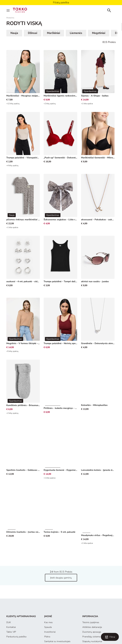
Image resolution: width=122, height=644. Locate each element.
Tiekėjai (48, 627)
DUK (9, 603)
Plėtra (47, 618)
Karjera (48, 632)
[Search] (109, 10)
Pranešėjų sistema (91, 618)
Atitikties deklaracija (92, 608)
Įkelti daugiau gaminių (61, 559)
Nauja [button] (14, 33)
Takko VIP (11, 613)
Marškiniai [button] (53, 33)
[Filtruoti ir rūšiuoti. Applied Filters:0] (110, 637)
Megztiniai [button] (99, 33)
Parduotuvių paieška (16, 618)
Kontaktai (11, 608)
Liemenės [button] (76, 33)
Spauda (48, 608)
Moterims (10, 18)
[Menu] (8, 10)
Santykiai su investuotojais (57, 622)
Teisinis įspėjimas (91, 603)
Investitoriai (50, 613)
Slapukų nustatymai (92, 622)
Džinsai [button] (33, 33)
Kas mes (48, 603)
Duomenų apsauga (92, 613)
